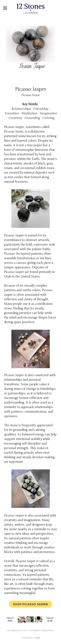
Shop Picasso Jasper (30, 604)
